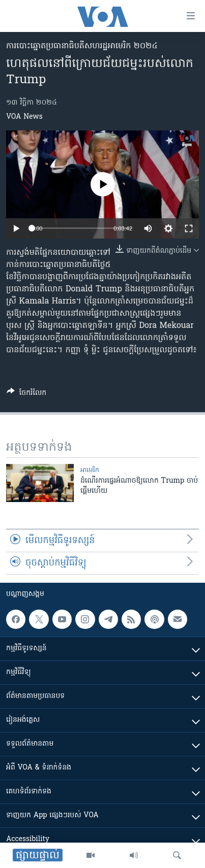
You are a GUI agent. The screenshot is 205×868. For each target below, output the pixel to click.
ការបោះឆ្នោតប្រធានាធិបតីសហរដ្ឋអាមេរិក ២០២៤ (82, 46)
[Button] (26, 394)
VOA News (24, 117)
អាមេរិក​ (90, 470)
